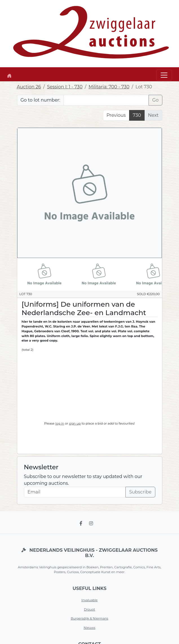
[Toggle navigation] (164, 75)
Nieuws (90, 628)
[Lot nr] (106, 100)
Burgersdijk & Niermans (89, 618)
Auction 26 (29, 87)
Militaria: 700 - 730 (109, 87)
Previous (116, 115)
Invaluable (90, 600)
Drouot (90, 609)
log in (60, 423)
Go (155, 100)
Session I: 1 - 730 (65, 87)
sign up (75, 423)
